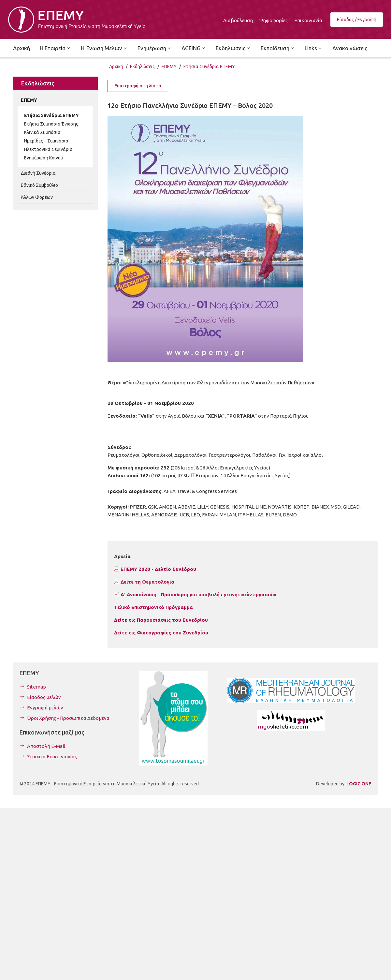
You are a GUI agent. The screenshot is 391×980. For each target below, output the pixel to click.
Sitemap (36, 687)
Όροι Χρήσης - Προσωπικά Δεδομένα (68, 718)
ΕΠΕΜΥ (169, 67)
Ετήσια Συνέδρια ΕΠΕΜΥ (209, 67)
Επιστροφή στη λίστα (138, 86)
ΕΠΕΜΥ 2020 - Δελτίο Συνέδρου (158, 569)
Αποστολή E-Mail (46, 746)
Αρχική (116, 67)
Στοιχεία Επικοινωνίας (52, 757)
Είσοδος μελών (44, 697)
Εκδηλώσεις (142, 67)
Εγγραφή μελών (45, 708)
